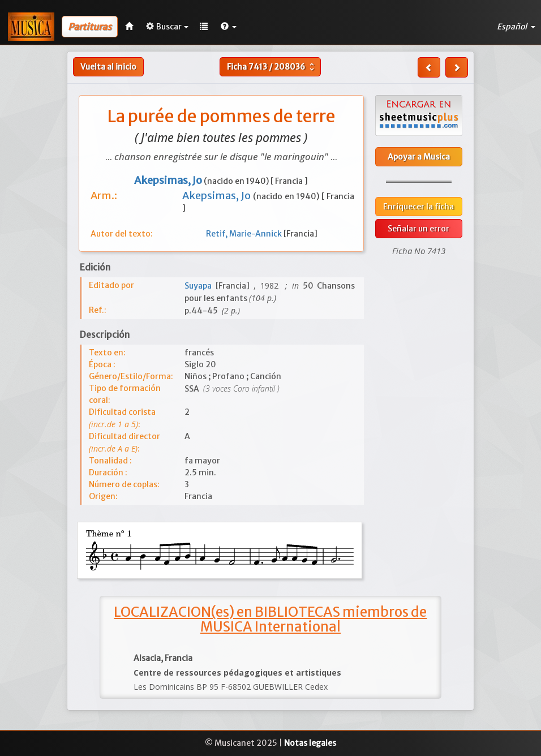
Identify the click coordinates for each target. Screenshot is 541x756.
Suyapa (200, 286)
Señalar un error (418, 229)
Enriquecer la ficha (418, 207)
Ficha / (272, 67)
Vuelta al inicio (108, 67)
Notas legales (310, 743)
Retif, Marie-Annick (245, 234)
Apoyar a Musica (419, 157)
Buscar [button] (167, 27)
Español (516, 27)
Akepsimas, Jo (218, 196)
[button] (229, 27)
